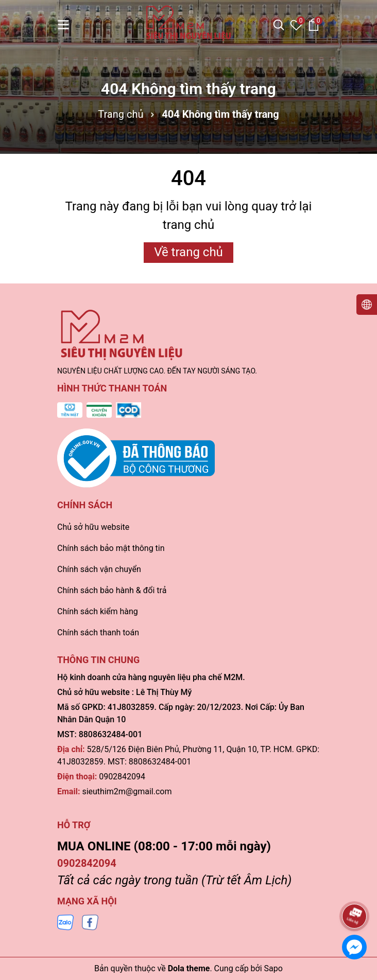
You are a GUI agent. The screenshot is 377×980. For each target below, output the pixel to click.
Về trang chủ (188, 252)
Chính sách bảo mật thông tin (111, 548)
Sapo (273, 968)
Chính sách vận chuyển (99, 569)
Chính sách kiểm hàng (98, 611)
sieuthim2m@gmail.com (127, 791)
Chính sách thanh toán (98, 632)
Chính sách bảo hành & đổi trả (112, 590)
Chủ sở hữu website (93, 527)
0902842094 (122, 777)
